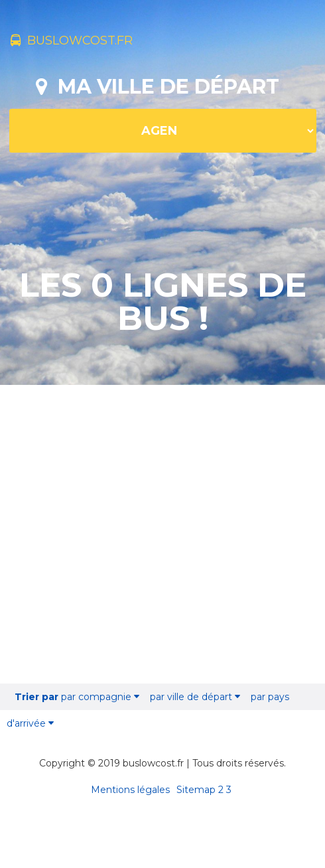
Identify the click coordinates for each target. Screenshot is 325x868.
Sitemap (196, 790)
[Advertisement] (163, 536)
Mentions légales (130, 790)
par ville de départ (195, 697)
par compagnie (77, 697)
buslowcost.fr (72, 40)
